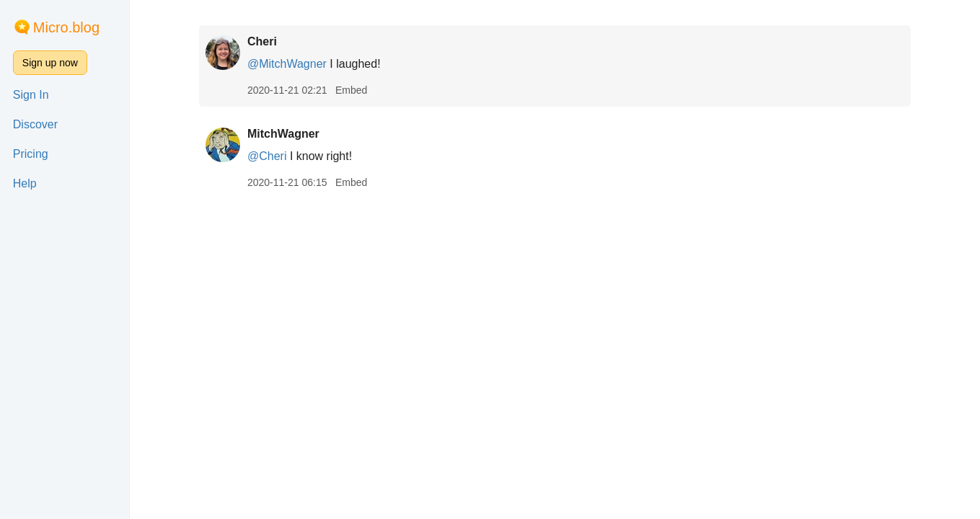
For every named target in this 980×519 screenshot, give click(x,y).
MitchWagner (283, 134)
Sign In (31, 95)
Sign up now (50, 63)
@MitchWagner (287, 64)
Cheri (262, 41)
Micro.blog (66, 27)
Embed (351, 90)
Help (25, 183)
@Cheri (267, 156)
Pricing (31, 154)
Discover (35, 124)
